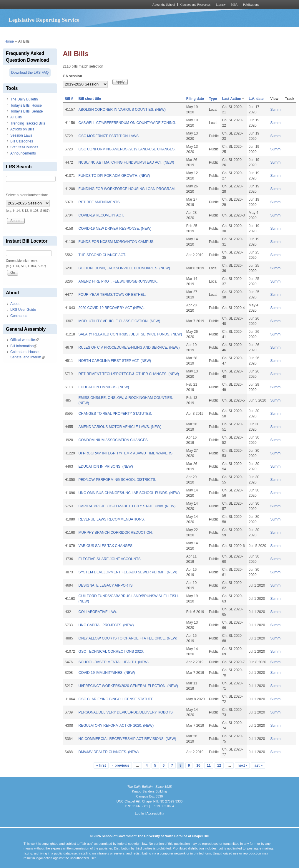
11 (209, 765)
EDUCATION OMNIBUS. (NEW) (104, 387)
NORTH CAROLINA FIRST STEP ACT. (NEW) (115, 361)
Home (9, 41)
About (15, 304)
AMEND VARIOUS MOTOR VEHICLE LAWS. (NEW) (120, 427)
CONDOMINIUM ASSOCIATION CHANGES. (114, 440)
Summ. (276, 110)
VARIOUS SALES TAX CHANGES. (106, 546)
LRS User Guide (23, 310)
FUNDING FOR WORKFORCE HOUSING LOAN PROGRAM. (127, 189)
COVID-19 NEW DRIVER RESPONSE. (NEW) (115, 229)
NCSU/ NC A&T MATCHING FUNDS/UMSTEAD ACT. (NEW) (126, 162)
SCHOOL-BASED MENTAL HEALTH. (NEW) (114, 662)
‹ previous (121, 765)
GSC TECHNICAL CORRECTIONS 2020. (111, 652)
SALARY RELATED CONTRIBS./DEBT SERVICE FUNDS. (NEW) (130, 334)
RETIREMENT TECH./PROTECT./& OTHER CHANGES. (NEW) (129, 374)
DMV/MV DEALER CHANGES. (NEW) (109, 752)
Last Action (234, 99)
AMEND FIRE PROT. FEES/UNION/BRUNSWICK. (118, 281)
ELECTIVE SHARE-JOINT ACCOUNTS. (110, 559)
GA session (72, 76)
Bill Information (24, 346)
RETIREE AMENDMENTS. (100, 202)
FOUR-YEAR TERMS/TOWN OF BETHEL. (112, 295)
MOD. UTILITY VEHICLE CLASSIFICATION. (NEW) (119, 321)
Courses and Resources (195, 4)
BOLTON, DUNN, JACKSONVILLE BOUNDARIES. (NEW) (124, 268)
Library (221, 4)
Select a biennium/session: (27, 195)
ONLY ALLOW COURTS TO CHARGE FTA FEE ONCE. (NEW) (128, 638)
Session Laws (21, 135)
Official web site (24, 340)
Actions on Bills (22, 129)
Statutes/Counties (24, 147)
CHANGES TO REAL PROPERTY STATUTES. (115, 414)
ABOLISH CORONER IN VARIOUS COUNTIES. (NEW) (122, 110)
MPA (234, 4)
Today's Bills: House (26, 105)
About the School (164, 4)
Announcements (23, 153)
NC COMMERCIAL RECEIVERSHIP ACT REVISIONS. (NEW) (127, 739)
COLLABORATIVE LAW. (98, 612)
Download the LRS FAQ (30, 73)
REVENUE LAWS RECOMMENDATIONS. (112, 519)
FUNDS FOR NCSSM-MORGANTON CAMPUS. (117, 242)
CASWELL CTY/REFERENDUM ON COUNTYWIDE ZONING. (127, 123)
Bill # (69, 99)
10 (198, 765)
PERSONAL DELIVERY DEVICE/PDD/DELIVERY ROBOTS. (126, 712)
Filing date (195, 99)
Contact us (19, 316)
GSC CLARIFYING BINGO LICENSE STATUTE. (117, 699)
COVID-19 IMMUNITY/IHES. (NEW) (107, 673)
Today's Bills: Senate (26, 111)
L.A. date (256, 99)
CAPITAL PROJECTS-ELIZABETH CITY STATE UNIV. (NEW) (127, 506)
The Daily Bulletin (24, 99)
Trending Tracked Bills (28, 123)
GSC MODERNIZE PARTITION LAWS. (109, 136)
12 (219, 765)
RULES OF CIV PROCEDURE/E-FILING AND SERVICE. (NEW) (129, 347)
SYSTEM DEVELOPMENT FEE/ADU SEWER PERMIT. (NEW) (128, 572)
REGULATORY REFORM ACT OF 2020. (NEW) (116, 726)
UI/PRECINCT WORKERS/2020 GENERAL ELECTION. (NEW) (128, 686)
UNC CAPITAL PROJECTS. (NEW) (106, 625)
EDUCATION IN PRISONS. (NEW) (106, 466)
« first (101, 765)
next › (242, 765)
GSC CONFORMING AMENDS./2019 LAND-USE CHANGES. (127, 149)
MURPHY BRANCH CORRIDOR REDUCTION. (116, 533)
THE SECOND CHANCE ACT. (102, 255)
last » (258, 765)
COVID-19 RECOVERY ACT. (101, 215)
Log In (139, 813)
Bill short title (90, 99)
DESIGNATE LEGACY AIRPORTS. (106, 585)
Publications (251, 4)
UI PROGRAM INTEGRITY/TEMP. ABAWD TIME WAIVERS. (126, 453)
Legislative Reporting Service (44, 20)
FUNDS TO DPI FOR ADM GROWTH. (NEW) (114, 176)
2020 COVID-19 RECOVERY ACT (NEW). (112, 308)
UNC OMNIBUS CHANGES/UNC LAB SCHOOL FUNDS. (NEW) (129, 493)
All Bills (16, 117)
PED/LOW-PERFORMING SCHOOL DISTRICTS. (117, 480)
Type (213, 99)
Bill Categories (22, 141)
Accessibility (155, 813)
